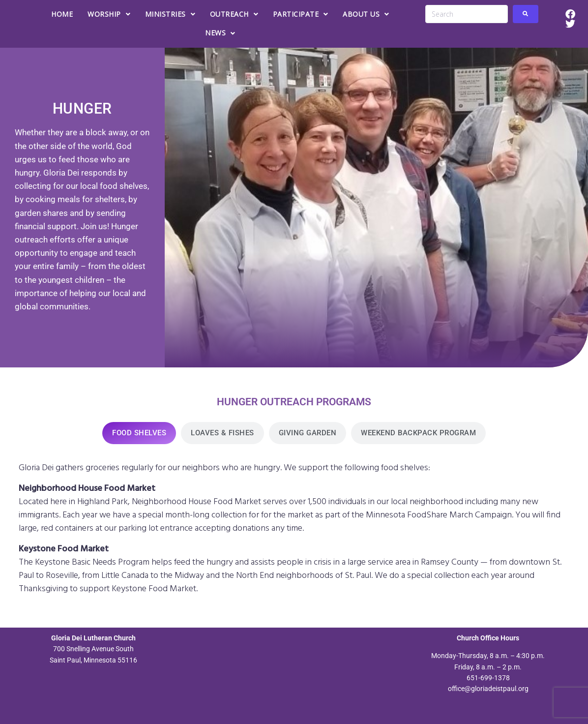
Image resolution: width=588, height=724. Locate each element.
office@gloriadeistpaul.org (488, 689)
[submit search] (526, 14)
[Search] (466, 14)
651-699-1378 (488, 678)
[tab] (139, 433)
